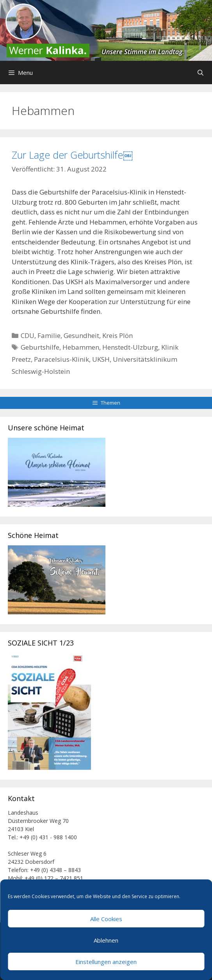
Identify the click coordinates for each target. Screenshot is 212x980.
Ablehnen (106, 940)
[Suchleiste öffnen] (200, 73)
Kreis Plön (118, 335)
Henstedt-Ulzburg (130, 347)
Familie (49, 335)
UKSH (101, 359)
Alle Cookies (106, 919)
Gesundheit (81, 335)
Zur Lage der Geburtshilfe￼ (72, 155)
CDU (28, 335)
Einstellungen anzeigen (106, 962)
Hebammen (81, 347)
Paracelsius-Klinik (61, 359)
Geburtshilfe (40, 347)
